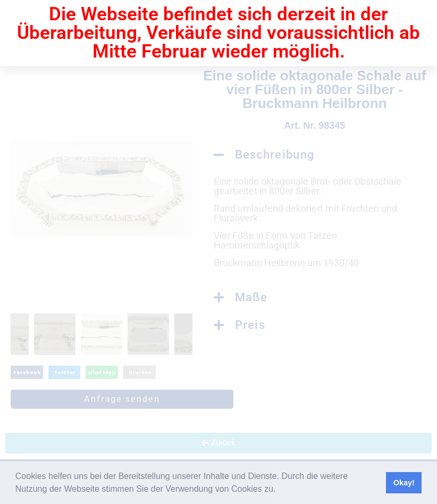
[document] (218, 252)
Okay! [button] (404, 483)
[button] (280, 490)
